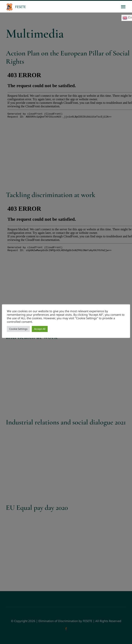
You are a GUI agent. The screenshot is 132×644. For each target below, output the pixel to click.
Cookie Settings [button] (18, 329)
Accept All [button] (40, 329)
